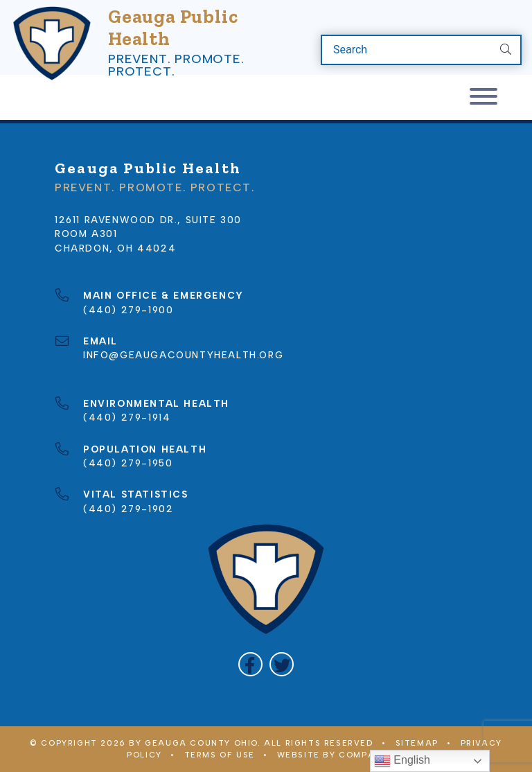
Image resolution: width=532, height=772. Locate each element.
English (402, 761)
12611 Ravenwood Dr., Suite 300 (148, 220)
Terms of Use (220, 755)
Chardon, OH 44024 (115, 248)
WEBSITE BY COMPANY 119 (341, 755)
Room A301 (86, 234)
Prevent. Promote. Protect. (176, 65)
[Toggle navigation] (484, 97)
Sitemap (417, 743)
